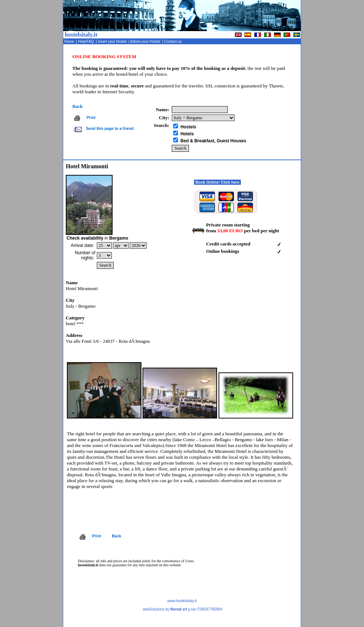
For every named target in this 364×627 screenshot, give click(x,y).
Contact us (173, 42)
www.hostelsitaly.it (182, 601)
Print (91, 117)
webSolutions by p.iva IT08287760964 (182, 609)
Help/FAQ (87, 42)
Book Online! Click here (217, 182)
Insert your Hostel (113, 42)
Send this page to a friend (109, 128)
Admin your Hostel (146, 42)
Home (70, 42)
